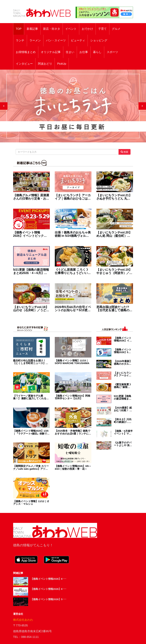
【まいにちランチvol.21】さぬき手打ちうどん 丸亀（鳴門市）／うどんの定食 (114, 197)
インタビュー (24, 64)
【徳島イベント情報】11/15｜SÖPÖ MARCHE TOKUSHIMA (72, 362)
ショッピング (99, 40)
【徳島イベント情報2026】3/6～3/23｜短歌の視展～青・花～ (73, 467)
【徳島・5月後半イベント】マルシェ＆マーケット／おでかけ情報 (123, 432)
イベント (71, 29)
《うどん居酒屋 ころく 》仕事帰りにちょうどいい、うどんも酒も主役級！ (73, 271)
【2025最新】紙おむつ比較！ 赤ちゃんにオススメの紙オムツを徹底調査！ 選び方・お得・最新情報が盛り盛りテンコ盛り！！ (123, 409)
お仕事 (84, 52)
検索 (125, 152)
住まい (70, 52)
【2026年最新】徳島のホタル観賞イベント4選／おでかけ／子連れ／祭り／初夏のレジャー (123, 363)
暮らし (97, 52)
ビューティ (78, 40)
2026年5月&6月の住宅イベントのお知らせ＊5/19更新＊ (73, 309)
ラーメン (35, 40)
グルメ (116, 29)
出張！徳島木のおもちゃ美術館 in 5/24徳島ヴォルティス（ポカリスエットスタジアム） (73, 234)
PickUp (62, 64)
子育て (102, 29)
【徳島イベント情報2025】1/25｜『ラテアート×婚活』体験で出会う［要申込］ (31, 432)
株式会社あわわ (23, 620)
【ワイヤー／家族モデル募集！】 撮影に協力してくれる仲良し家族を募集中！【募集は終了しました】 (31, 397)
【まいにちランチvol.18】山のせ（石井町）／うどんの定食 (31, 309)
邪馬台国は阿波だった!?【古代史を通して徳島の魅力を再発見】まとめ (114, 309)
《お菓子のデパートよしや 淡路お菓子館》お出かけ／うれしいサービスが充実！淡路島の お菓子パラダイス (123, 444)
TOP (19, 29)
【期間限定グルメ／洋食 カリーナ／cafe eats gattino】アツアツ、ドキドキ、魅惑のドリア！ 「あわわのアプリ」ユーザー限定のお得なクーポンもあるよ (31, 467)
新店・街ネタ (52, 29)
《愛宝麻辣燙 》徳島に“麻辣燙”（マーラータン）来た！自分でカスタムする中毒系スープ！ (123, 386)
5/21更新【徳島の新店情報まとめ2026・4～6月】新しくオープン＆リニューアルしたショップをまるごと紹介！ (31, 271)
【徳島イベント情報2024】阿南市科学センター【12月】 (73, 397)
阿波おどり (45, 64)
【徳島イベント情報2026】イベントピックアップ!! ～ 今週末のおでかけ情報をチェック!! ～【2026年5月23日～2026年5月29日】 (31, 234)
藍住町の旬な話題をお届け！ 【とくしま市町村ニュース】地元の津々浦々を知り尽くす (31, 362)
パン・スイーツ (56, 40)
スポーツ (112, 52)
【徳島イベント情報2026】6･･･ (49, 579)
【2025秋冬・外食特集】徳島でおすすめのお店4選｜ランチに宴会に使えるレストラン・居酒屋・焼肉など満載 (73, 432)
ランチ (20, 40)
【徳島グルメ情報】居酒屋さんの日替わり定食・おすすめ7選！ (31, 197)
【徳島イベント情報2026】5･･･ (49, 599)
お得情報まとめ (26, 52)
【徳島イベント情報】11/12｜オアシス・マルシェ (31, 503)
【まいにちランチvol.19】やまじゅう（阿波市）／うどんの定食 (114, 271)
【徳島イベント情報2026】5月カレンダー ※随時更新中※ (123, 351)
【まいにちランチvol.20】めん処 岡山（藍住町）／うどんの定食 (114, 234)
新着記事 (32, 29)
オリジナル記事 (51, 52)
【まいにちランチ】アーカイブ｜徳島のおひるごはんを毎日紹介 (73, 197)
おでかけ (87, 29)
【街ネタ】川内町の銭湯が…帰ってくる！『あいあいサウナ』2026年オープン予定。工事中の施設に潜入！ (123, 421)
